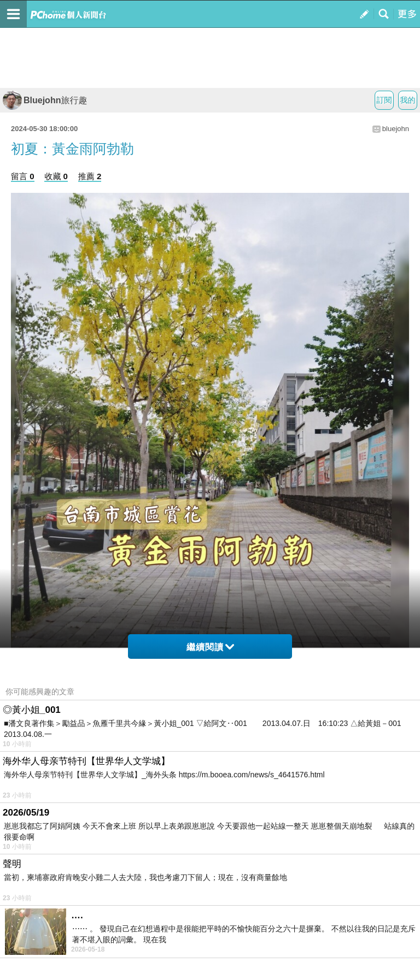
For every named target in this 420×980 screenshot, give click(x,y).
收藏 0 (56, 176)
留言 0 (23, 176)
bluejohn (396, 129)
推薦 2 (90, 176)
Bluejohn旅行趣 (45, 100)
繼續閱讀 (210, 647)
